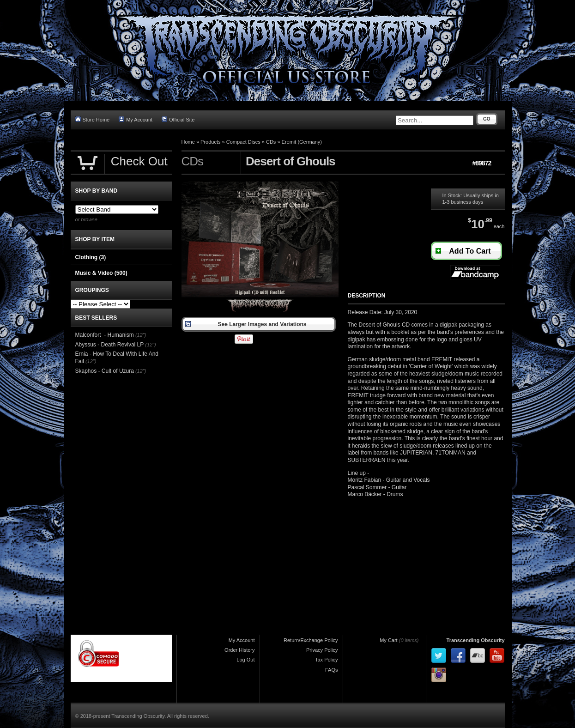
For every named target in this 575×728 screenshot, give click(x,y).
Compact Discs (243, 142)
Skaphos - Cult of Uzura (105, 371)
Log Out (245, 660)
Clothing (91, 257)
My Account (136, 119)
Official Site (178, 119)
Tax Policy (327, 660)
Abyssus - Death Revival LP (110, 345)
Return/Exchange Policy (311, 640)
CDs (271, 142)
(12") (141, 335)
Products (210, 142)
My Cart (389, 640)
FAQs (332, 670)
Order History (239, 650)
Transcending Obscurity (476, 640)
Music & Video (101, 273)
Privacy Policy (322, 650)
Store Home (93, 119)
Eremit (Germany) (302, 142)
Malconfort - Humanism (105, 335)
